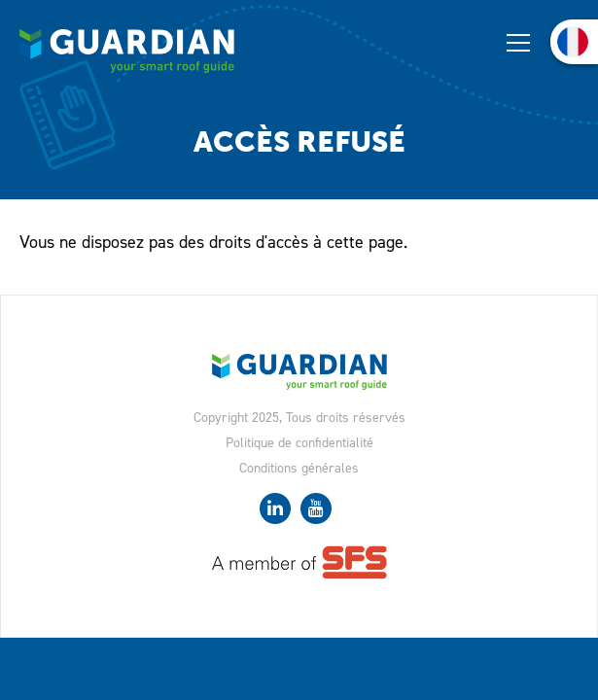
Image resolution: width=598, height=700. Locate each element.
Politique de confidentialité (299, 443)
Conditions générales (299, 468)
